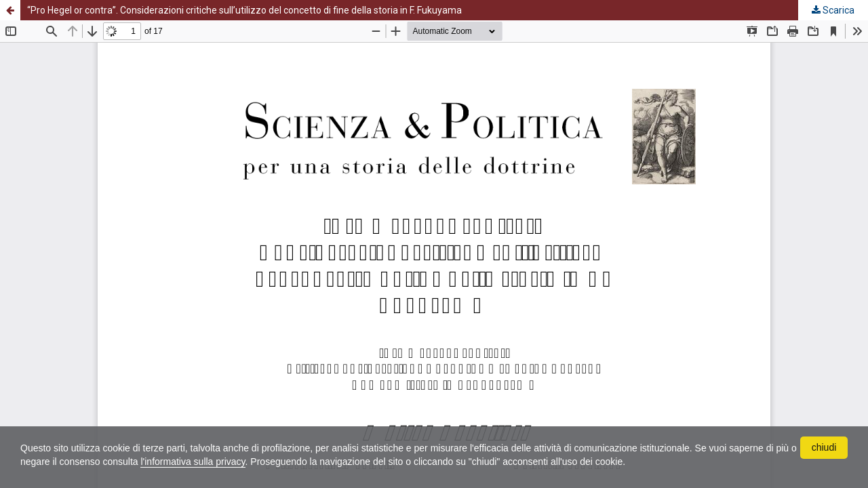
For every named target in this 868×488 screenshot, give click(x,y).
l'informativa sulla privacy (193, 462)
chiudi (824, 447)
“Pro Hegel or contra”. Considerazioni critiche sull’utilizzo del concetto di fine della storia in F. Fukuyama (244, 10)
